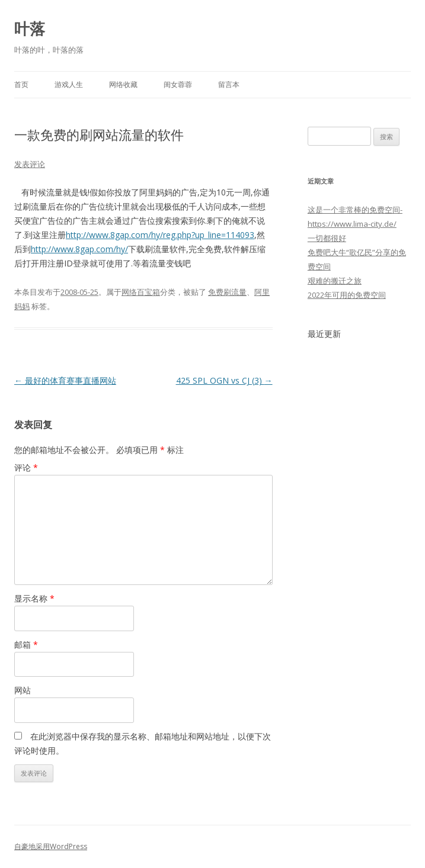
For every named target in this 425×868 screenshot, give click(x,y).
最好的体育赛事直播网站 (65, 380)
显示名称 (34, 598)
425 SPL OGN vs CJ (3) (224, 380)
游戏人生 (69, 84)
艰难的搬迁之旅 (335, 281)
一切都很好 (327, 238)
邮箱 (26, 644)
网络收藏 (123, 84)
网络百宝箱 (141, 292)
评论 (26, 467)
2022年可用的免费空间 (347, 295)
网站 (23, 690)
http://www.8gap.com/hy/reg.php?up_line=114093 (160, 235)
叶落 (30, 28)
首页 (21, 84)
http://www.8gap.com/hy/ (79, 249)
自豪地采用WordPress (51, 846)
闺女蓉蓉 (178, 84)
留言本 (229, 84)
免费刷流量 (227, 292)
